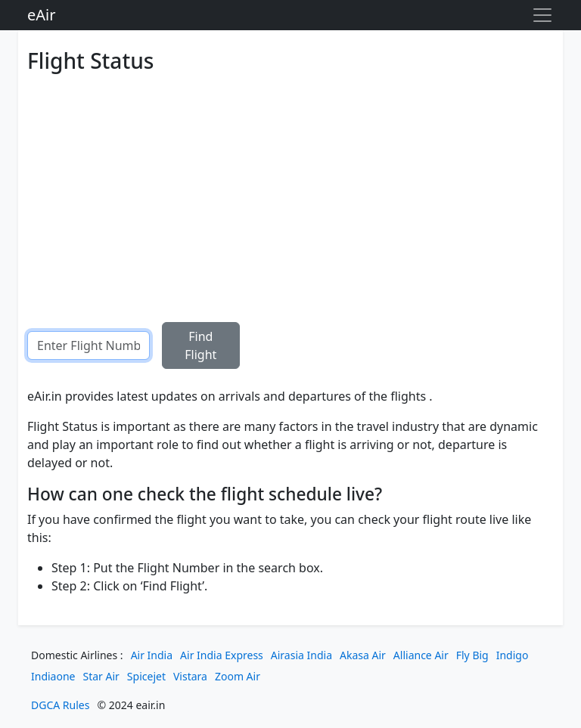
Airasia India (301, 655)
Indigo (513, 655)
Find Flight (200, 345)
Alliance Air (421, 655)
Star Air (101, 676)
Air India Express (222, 655)
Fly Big (472, 655)
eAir (41, 15)
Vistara (190, 676)
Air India (152, 655)
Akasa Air (363, 655)
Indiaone (53, 676)
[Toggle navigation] (542, 15)
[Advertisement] (290, 186)
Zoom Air (238, 676)
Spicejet (146, 676)
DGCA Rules (60, 705)
